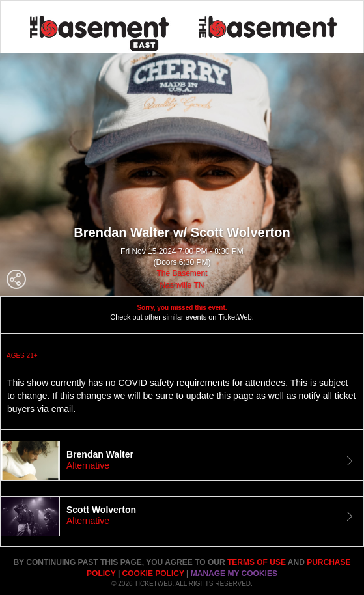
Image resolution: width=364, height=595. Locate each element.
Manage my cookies (234, 574)
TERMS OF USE (258, 562)
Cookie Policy (154, 574)
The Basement (182, 273)
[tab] (182, 461)
